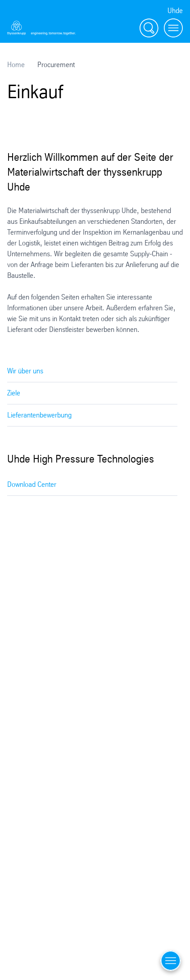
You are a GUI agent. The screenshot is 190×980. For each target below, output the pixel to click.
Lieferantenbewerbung (39, 415)
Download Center (32, 484)
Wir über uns (25, 371)
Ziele (14, 393)
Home (16, 65)
